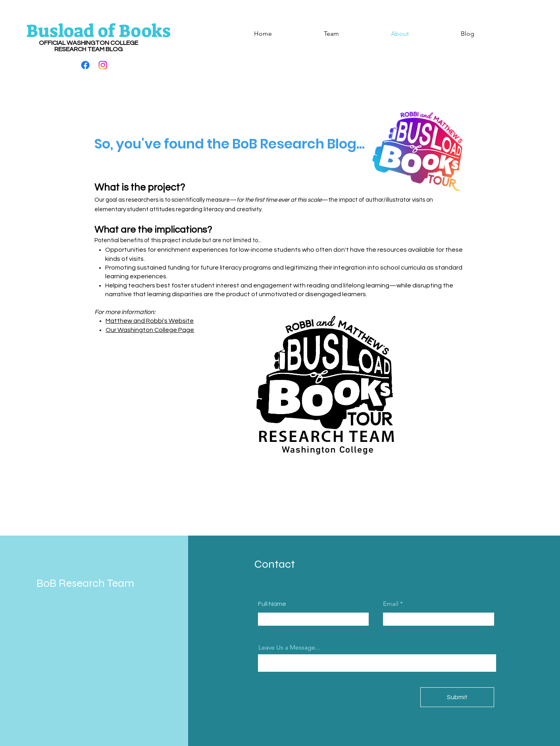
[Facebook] (85, 65)
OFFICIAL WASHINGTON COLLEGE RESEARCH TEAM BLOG (89, 46)
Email (391, 604)
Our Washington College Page (150, 330)
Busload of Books (98, 31)
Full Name (272, 604)
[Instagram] (103, 65)
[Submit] (457, 697)
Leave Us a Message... (289, 648)
